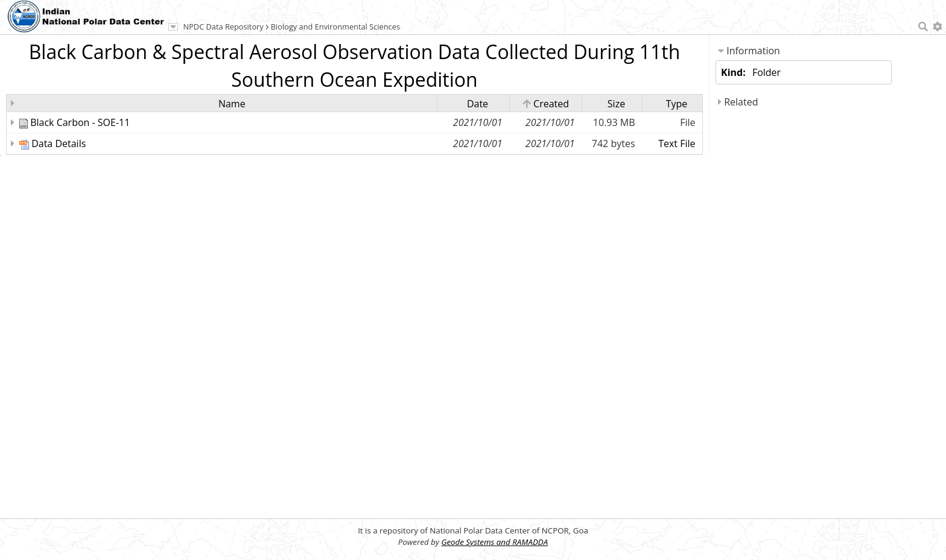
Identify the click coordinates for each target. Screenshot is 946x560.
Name (232, 104)
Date (478, 104)
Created (546, 104)
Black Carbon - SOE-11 (80, 122)
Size (616, 104)
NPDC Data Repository (224, 27)
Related (738, 102)
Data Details (59, 143)
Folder (767, 72)
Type (677, 104)
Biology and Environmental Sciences (335, 27)
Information (749, 51)
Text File (677, 143)
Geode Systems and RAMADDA (494, 542)
